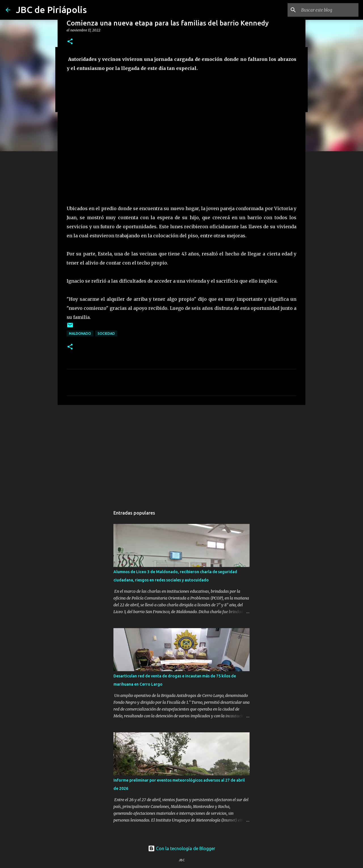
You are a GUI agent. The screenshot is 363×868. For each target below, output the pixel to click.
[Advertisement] (181, 453)
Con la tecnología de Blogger (182, 848)
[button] (70, 42)
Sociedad (106, 333)
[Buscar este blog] (329, 10)
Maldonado (80, 333)
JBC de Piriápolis (51, 10)
